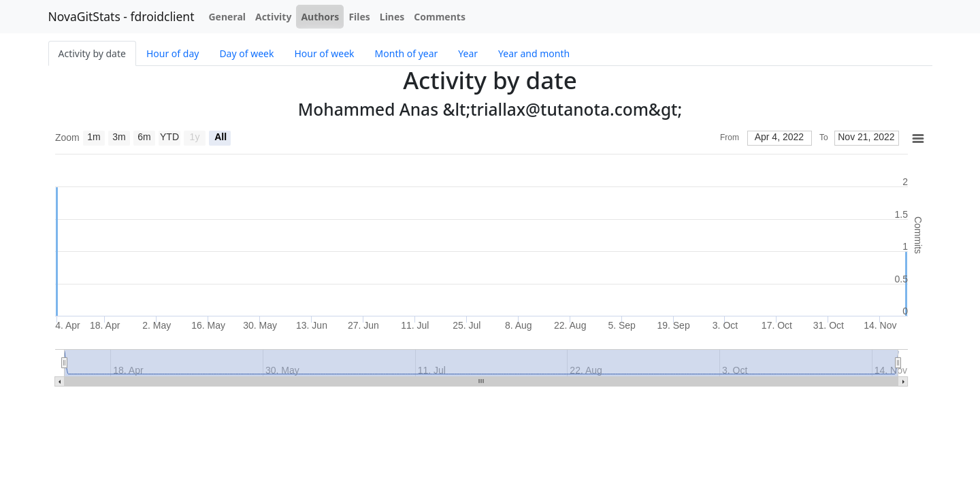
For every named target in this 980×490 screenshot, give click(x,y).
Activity (273, 17)
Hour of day (173, 53)
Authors (320, 17)
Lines (392, 17)
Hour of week (324, 53)
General (227, 17)
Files (359, 17)
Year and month (534, 53)
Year (468, 53)
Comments (440, 17)
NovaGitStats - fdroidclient (121, 16)
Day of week (246, 53)
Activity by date (92, 53)
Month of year (407, 53)
